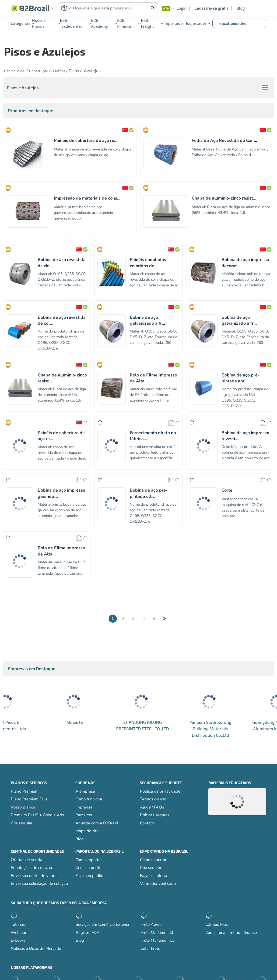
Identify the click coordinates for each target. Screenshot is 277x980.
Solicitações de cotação (31, 868)
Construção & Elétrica (48, 71)
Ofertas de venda (27, 860)
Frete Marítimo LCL (157, 933)
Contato (147, 823)
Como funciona (89, 799)
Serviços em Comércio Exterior (103, 924)
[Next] (164, 619)
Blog (241, 8)
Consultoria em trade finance (231, 933)
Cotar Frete (150, 948)
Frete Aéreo (151, 924)
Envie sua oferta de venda (34, 876)
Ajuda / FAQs (152, 807)
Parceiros (84, 815)
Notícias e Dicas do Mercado (36, 948)
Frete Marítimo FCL (157, 940)
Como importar (89, 860)
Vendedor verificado (158, 883)
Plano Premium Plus (29, 799)
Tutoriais (18, 924)
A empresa (85, 791)
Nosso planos (23, 807)
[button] (32, 8)
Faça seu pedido (90, 876)
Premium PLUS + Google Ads (37, 815)
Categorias (21, 23)
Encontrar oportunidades (233, 23)
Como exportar (153, 860)
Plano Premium (25, 791)
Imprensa (84, 807)
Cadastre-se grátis (212, 8)
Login (182, 8)
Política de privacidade (160, 791)
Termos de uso (153, 799)
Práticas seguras (155, 815)
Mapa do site (87, 831)
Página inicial (15, 71)
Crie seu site (22, 823)
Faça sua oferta (154, 876)
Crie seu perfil (88, 868)
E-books (18, 940)
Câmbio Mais (217, 924)
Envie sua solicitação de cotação (39, 883)
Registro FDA (88, 933)
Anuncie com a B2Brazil (97, 823)
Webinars (20, 933)
